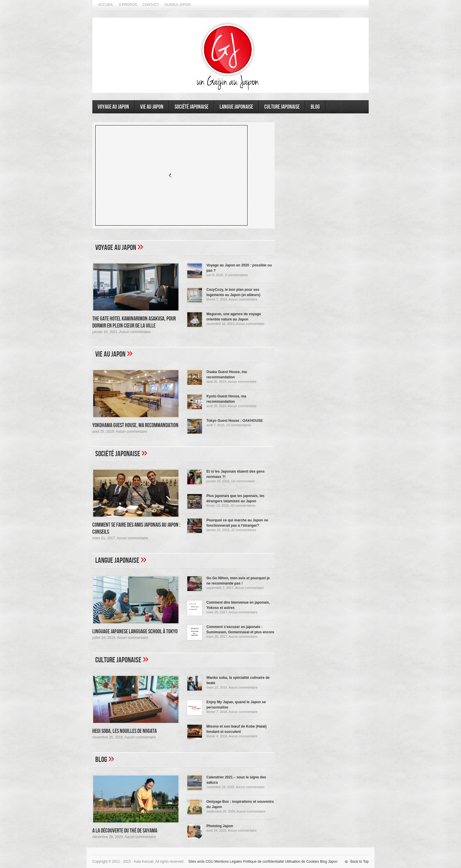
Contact (151, 5)
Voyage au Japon (113, 107)
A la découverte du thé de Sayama (125, 831)
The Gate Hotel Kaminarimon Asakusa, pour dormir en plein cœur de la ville (134, 322)
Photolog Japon (220, 826)
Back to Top (360, 862)
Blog (315, 107)
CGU (209, 862)
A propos (128, 5)
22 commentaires (243, 530)
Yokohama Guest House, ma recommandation (135, 425)
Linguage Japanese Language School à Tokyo (135, 632)
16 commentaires (238, 425)
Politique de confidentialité (264, 862)
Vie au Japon (152, 107)
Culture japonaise (282, 107)
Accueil (106, 5)
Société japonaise (192, 107)
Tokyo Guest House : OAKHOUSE (235, 421)
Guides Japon (177, 5)
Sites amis (196, 862)
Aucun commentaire (135, 332)
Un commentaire (243, 481)
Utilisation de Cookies (302, 862)
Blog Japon (329, 862)
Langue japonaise (236, 107)
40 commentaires (243, 506)
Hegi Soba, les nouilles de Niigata (125, 731)
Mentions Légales (228, 862)
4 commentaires (236, 275)
